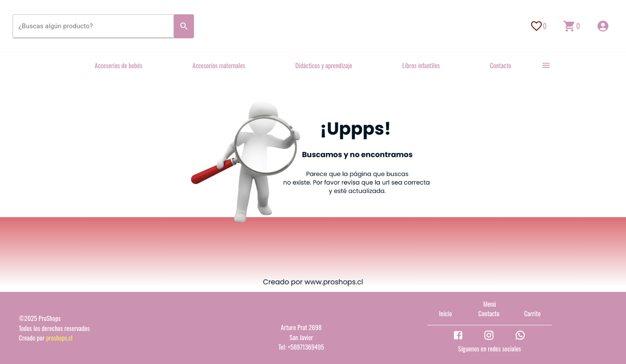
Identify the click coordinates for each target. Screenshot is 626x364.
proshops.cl (59, 338)
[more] (546, 65)
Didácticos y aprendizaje (324, 65)
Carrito (533, 313)
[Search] (184, 26)
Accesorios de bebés (119, 65)
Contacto (501, 65)
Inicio (446, 313)
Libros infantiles (421, 65)
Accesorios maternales (219, 65)
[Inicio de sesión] (603, 26)
